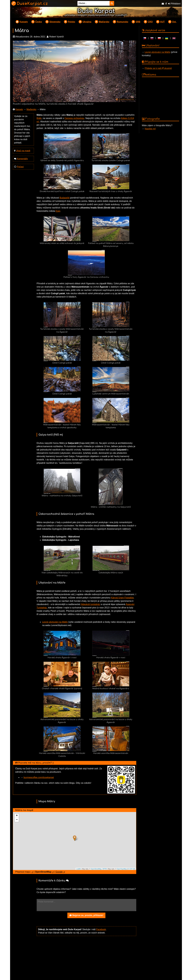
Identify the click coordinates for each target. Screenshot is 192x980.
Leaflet (79, 869)
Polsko (72, 22)
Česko (39, 22)
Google (59, 872)
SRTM (105, 869)
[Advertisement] (86, 960)
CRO (150, 22)
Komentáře (22, 159)
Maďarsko (104, 22)
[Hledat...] (94, 3)
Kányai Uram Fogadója (122, 598)
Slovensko (55, 22)
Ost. (174, 22)
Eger (58, 211)
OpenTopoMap (122, 869)
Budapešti (65, 198)
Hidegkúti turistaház (90, 604)
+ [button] (17, 816)
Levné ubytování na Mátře (55, 622)
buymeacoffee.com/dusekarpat (39, 777)
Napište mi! (150, 129)
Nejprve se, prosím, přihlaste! (86, 915)
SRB (138, 22)
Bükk (39, 118)
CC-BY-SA (131, 869)
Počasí (20, 167)
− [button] (17, 820)
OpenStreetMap (96, 869)
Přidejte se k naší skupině (158, 68)
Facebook (101, 929)
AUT (162, 22)
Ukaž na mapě (23, 151)
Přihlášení (174, 4)
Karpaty (24, 22)
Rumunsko (122, 22)
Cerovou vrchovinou (74, 118)
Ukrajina (87, 22)
